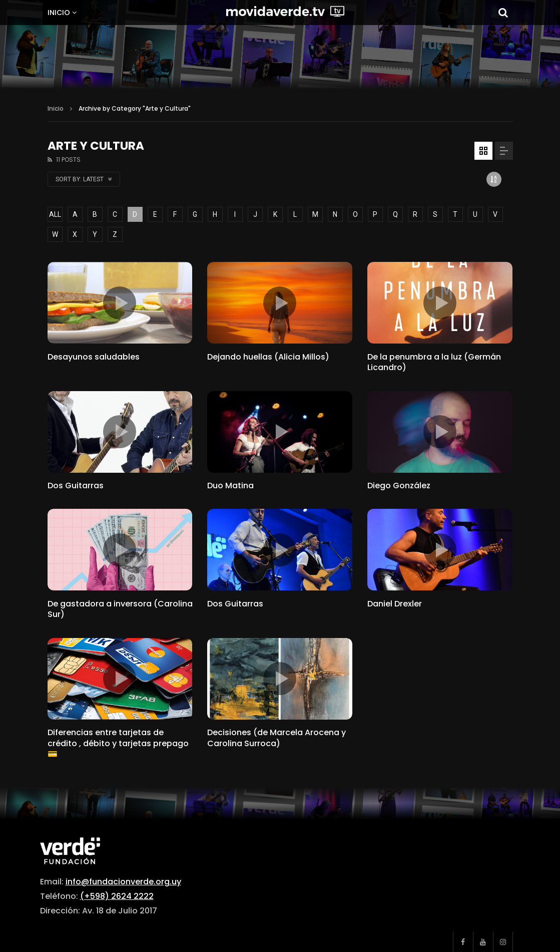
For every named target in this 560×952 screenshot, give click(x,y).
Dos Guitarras (76, 486)
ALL (55, 214)
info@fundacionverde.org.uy (123, 882)
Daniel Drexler (395, 604)
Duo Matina (230, 486)
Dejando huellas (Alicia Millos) (268, 357)
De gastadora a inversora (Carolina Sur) (120, 609)
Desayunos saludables (94, 357)
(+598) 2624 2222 (117, 896)
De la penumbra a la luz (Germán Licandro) (434, 362)
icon (120, 303)
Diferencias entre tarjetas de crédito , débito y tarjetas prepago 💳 (118, 743)
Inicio (59, 13)
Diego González (399, 486)
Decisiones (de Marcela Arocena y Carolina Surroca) (276, 738)
